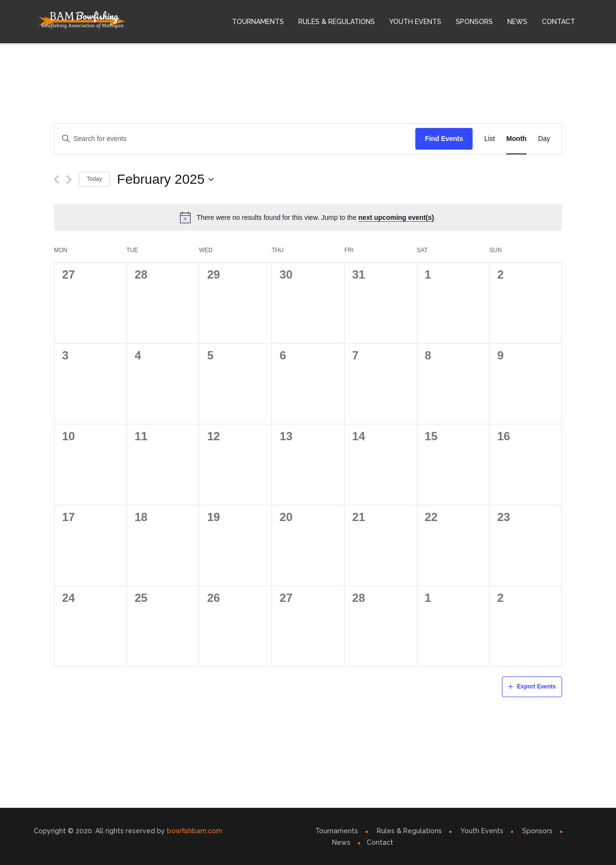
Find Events (444, 139)
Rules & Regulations (337, 22)
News (517, 22)
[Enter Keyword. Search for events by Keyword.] (235, 139)
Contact (558, 22)
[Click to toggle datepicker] (166, 179)
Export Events (536, 687)
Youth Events (415, 22)
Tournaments (258, 22)
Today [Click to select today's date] (94, 179)
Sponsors (474, 22)
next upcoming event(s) (396, 217)
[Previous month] (57, 179)
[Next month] (69, 179)
